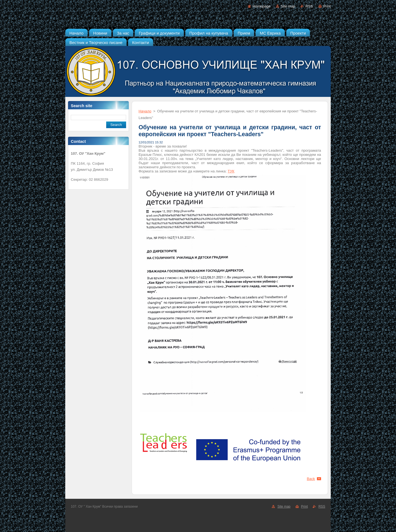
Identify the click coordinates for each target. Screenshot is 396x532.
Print (327, 6)
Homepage (261, 6)
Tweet (316, 471)
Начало (145, 111)
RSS (309, 6)
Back (311, 479)
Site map (288, 6)
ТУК (231, 171)
